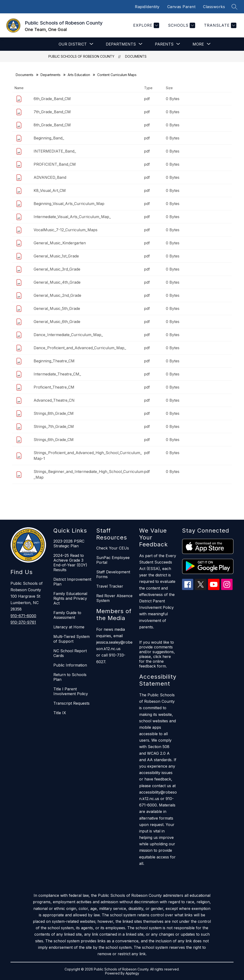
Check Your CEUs (113, 548)
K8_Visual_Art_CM (50, 190)
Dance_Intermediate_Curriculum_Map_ (68, 335)
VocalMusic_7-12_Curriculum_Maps (66, 230)
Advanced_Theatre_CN (54, 400)
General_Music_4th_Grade (57, 282)
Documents (136, 56)
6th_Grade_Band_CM (52, 99)
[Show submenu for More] (198, 44)
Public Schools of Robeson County (81, 56)
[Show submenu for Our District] (73, 44)
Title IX (60, 713)
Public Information (70, 665)
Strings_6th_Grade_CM (54, 440)
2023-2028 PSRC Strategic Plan (69, 544)
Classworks (214, 7)
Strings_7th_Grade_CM (54, 426)
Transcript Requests (71, 703)
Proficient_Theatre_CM (54, 387)
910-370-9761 (23, 622)
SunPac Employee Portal (113, 560)
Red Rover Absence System (114, 598)
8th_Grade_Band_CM (52, 125)
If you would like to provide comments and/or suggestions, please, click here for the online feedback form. (157, 654)
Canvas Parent (181, 7)
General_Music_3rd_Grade (57, 269)
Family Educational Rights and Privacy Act (70, 598)
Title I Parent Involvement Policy (71, 691)
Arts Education (79, 75)
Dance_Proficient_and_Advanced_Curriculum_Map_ (80, 348)
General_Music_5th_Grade (57, 308)
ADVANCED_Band (50, 177)
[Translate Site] (220, 25)
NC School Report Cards (70, 653)
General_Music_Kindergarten (60, 243)
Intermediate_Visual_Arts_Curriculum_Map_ (72, 217)
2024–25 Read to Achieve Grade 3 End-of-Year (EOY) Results (70, 563)
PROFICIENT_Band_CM (55, 164)
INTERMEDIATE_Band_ (55, 151)
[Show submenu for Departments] (121, 44)
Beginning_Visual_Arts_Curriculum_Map (69, 204)
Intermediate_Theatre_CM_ (57, 374)
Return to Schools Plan (70, 677)
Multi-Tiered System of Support (71, 639)
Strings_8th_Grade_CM (54, 413)
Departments (51, 75)
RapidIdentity (147, 7)
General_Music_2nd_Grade (57, 295)
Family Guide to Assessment (67, 615)
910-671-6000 (23, 616)
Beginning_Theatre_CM (54, 361)
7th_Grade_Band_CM (52, 112)
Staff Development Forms (113, 574)
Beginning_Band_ (49, 138)
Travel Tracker (110, 586)
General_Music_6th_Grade (57, 322)
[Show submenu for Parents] (164, 44)
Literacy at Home (69, 627)
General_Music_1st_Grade (56, 256)
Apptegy (132, 973)
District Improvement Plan (72, 582)
